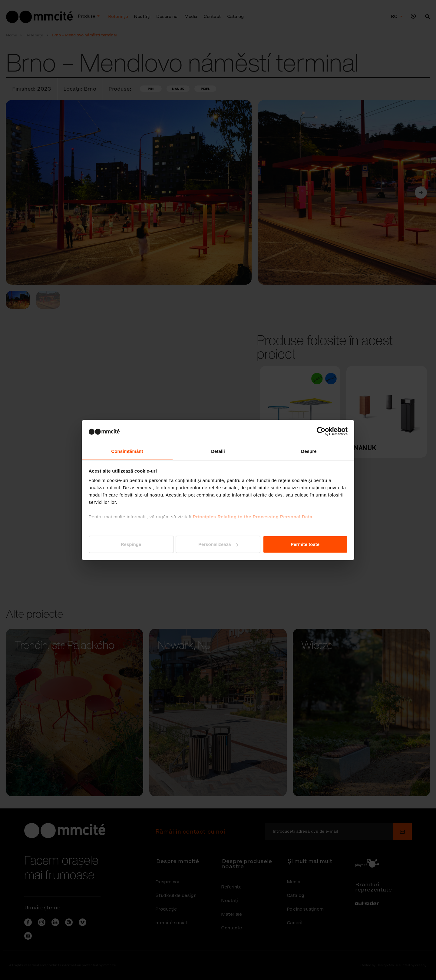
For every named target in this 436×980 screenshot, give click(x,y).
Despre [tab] (309, 451)
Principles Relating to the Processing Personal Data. (253, 517)
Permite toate (305, 544)
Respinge (131, 544)
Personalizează (218, 544)
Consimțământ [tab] (127, 451)
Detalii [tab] (218, 451)
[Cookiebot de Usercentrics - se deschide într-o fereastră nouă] (321, 431)
